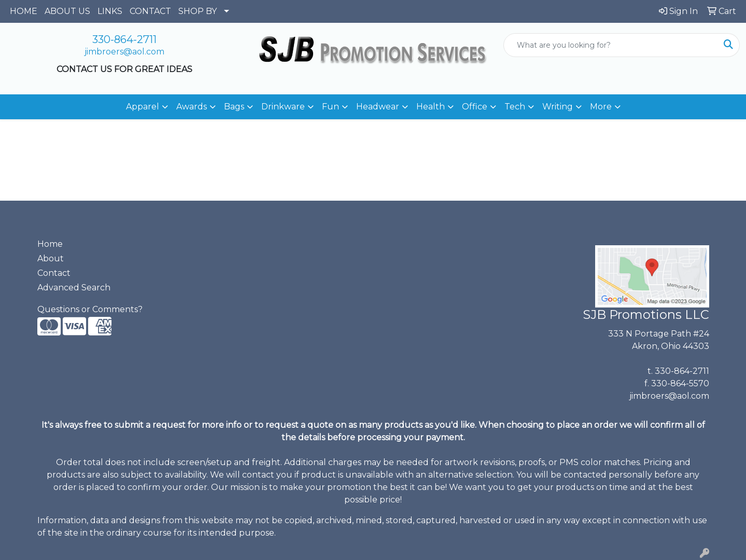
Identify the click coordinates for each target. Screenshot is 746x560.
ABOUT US (67, 11)
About (51, 258)
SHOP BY (198, 11)
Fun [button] (330, 107)
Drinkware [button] (283, 107)
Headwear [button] (378, 107)
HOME (24, 11)
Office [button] (475, 107)
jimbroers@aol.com (124, 52)
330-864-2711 (124, 39)
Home (50, 244)
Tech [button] (515, 107)
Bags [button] (234, 107)
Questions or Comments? (90, 309)
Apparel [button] (143, 107)
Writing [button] (558, 107)
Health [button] (431, 107)
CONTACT (150, 11)
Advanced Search (74, 288)
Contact (54, 273)
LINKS (110, 11)
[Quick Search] (611, 45)
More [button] (601, 107)
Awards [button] (192, 107)
